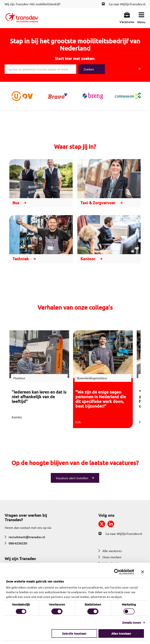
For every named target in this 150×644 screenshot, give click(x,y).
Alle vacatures (110, 551)
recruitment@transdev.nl (25, 537)
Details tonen (132, 623)
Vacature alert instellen (72, 478)
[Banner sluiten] (143, 572)
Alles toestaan (121, 633)
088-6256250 (16, 543)
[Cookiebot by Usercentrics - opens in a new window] (117, 572)
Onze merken (110, 557)
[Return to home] (22, 18)
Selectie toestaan (74, 633)
